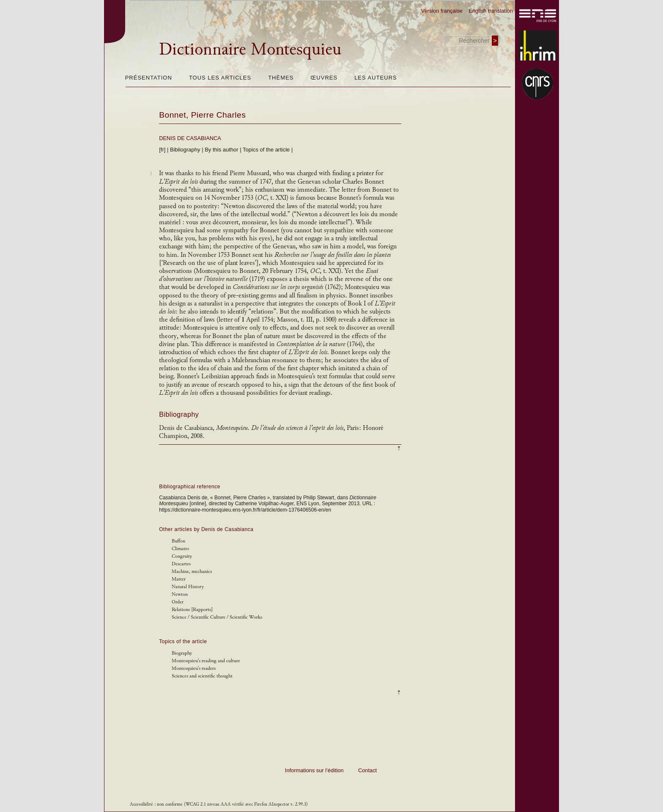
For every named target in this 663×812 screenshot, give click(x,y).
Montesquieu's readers (194, 668)
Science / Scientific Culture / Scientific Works (217, 617)
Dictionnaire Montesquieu (250, 49)
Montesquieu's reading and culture (206, 661)
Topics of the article (266, 150)
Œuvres (324, 78)
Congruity (182, 556)
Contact (367, 770)
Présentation (149, 78)
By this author (222, 150)
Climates (180, 549)
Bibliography (185, 150)
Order (178, 602)
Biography (182, 653)
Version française (442, 11)
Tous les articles (220, 78)
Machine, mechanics (192, 571)
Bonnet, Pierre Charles (202, 115)
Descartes (181, 564)
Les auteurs (376, 78)
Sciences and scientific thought (202, 676)
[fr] (162, 150)
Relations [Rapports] (192, 610)
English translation (491, 11)
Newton (180, 594)
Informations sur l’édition (314, 770)
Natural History (188, 587)
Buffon (178, 541)
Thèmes (281, 78)
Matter (179, 579)
